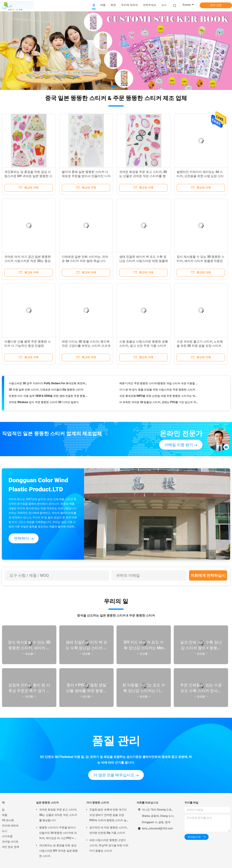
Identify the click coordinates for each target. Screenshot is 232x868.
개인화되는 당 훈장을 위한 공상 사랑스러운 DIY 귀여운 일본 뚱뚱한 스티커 (28, 176)
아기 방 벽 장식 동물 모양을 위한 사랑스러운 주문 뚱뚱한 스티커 (157, 391)
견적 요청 (216, 5)
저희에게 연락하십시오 (208, 577)
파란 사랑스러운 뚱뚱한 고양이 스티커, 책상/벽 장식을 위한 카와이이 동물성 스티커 (109, 845)
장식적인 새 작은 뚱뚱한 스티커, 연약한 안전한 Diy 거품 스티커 (108, 830)
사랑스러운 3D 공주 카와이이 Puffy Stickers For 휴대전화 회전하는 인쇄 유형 (48, 385)
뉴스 (5, 831)
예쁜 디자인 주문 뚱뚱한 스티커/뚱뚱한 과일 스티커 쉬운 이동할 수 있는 (159, 385)
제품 (5, 815)
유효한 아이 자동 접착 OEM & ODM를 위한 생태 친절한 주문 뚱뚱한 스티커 (48, 398)
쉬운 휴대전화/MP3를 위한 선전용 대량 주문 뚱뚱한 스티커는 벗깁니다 (159, 398)
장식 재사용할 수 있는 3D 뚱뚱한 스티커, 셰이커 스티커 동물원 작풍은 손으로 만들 (201, 261)
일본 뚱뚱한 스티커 (47, 803)
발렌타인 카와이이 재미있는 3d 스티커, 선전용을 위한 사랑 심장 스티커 (200, 176)
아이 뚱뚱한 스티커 (98, 803)
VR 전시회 (8, 820)
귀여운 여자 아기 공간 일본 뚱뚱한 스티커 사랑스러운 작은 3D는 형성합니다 (28, 261)
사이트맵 (7, 836)
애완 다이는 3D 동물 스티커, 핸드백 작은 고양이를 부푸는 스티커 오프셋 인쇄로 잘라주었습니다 (86, 346)
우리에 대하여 (10, 826)
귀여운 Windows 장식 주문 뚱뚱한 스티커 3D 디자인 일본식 (44, 404)
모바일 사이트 (10, 842)
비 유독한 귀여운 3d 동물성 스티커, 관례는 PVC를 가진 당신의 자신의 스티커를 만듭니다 (159, 404)
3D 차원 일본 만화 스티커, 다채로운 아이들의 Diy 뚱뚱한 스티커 (46, 391)
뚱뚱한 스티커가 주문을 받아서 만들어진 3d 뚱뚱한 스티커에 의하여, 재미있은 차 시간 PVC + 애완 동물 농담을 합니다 (58, 833)
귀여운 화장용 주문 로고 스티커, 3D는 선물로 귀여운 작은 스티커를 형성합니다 (143, 176)
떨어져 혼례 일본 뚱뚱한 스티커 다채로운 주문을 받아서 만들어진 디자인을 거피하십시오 (86, 176)
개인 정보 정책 (11, 847)
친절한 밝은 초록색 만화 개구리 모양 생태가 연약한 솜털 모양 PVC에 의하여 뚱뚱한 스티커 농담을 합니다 (108, 815)
